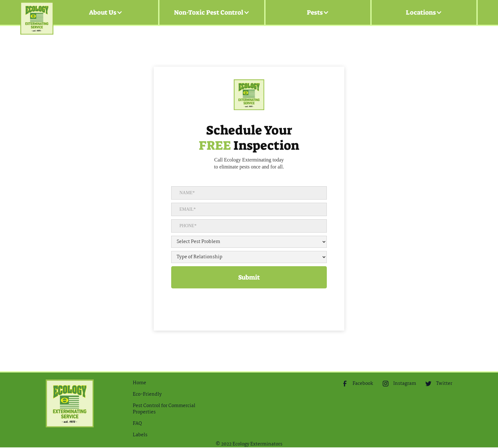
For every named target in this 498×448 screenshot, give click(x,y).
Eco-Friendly (147, 394)
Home (139, 383)
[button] (106, 12)
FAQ (137, 424)
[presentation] (219, 301)
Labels (140, 435)
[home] (37, 13)
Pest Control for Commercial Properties (164, 409)
